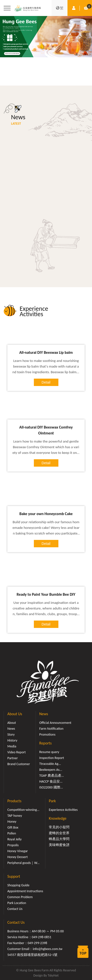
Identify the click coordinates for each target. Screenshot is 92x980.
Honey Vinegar (18, 851)
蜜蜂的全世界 (59, 833)
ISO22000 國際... (51, 787)
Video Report (17, 752)
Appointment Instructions (25, 891)
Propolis (13, 845)
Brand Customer (19, 764)
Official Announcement (55, 723)
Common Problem (20, 897)
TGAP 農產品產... (52, 776)
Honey (12, 822)
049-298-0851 (42, 937)
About (12, 723)
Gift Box (13, 827)
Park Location (17, 903)
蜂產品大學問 (59, 839)
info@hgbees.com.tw (47, 949)
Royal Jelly (14, 839)
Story (11, 735)
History (12, 740)
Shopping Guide (18, 885)
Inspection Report (52, 758)
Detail (46, 382)
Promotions (47, 735)
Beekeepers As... (51, 770)
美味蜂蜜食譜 (59, 845)
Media (12, 746)
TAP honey (15, 816)
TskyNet (53, 975)
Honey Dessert (18, 857)
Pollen (12, 833)
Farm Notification (51, 729)
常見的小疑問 (59, 827)
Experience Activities (63, 810)
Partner (13, 758)
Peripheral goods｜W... (23, 863)
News (11, 729)
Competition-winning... (23, 810)
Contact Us (15, 909)
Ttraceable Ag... (50, 764)
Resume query (49, 752)
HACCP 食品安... (51, 781)
